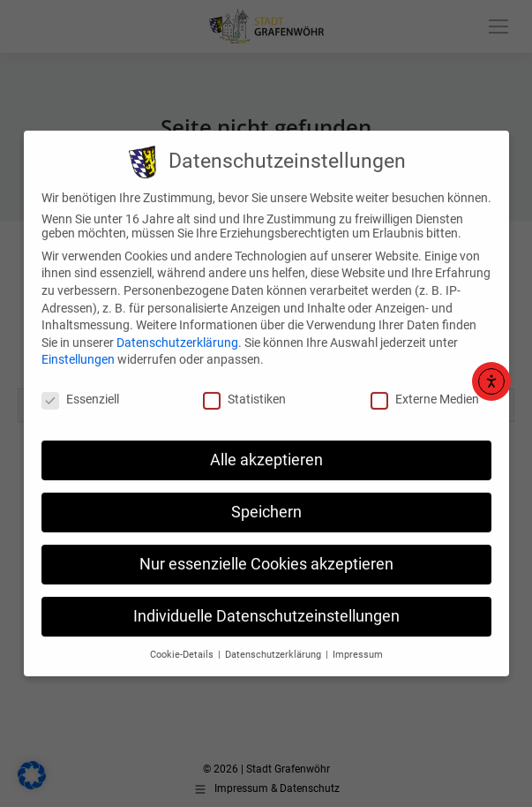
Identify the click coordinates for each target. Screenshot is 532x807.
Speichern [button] (266, 499)
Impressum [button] (358, 641)
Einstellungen (78, 346)
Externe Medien (425, 386)
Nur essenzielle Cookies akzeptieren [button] (266, 551)
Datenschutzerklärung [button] (274, 641)
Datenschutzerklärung (177, 329)
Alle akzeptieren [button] (266, 447)
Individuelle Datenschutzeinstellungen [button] (266, 603)
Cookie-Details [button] (183, 641)
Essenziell (80, 386)
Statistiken (244, 386)
